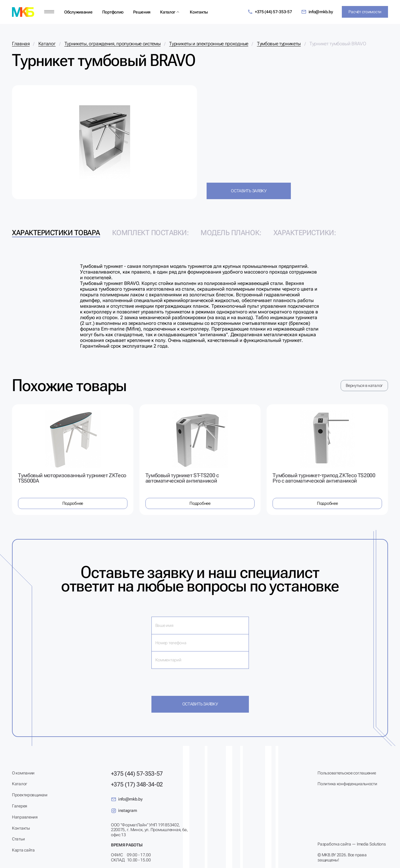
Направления (25, 817)
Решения (142, 12)
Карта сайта (23, 850)
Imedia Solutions (371, 844)
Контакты (199, 12)
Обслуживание (78, 12)
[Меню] (49, 12)
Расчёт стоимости (365, 12)
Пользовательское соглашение (347, 773)
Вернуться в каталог (364, 385)
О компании (23, 773)
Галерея (19, 806)
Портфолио (113, 12)
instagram (124, 811)
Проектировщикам (30, 795)
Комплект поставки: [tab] (150, 233)
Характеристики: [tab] (305, 233)
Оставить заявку (249, 191)
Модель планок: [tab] (231, 233)
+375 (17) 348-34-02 (137, 784)
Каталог (168, 12)
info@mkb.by (317, 12)
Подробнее (73, 503)
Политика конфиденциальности (347, 784)
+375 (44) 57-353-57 (270, 12)
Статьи (18, 839)
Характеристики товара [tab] (56, 233)
